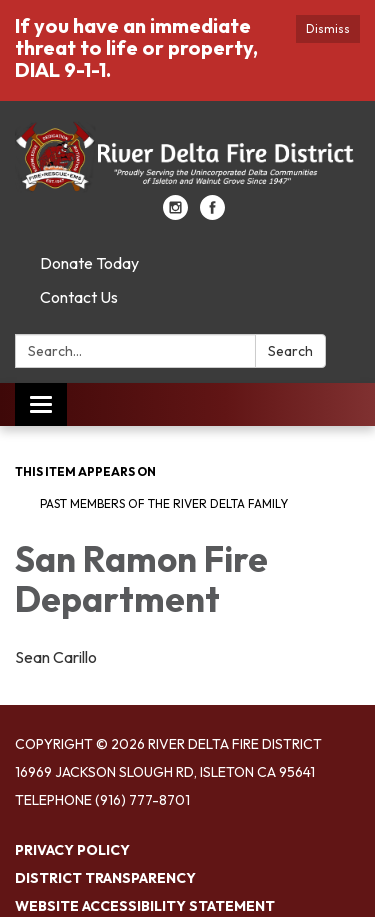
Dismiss (328, 28)
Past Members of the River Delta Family (164, 503)
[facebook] (212, 214)
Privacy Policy (72, 850)
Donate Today (89, 263)
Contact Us (79, 297)
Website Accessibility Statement (145, 906)
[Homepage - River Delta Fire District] (187, 158)
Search (290, 351)
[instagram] (175, 214)
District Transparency (105, 878)
